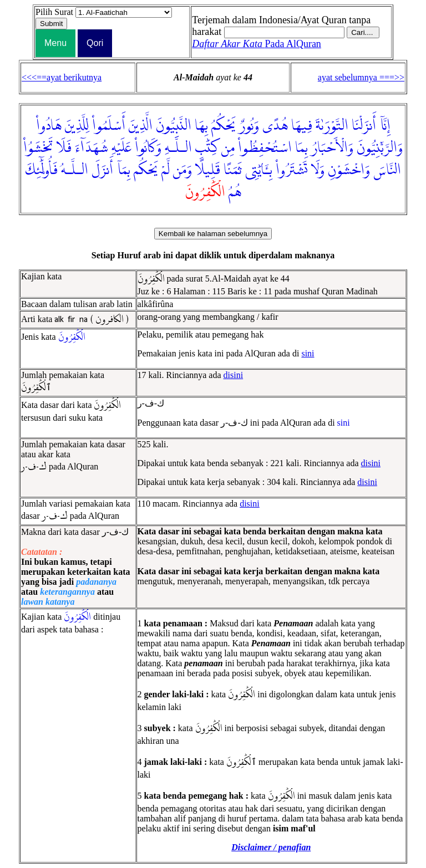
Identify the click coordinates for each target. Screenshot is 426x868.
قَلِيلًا (208, 170)
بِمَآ (123, 170)
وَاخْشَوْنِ (349, 170)
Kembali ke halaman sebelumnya (213, 234)
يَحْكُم (146, 170)
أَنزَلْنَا (364, 126)
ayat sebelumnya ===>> (361, 77)
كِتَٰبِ (207, 148)
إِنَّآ (385, 126)
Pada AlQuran (257, 44)
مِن (228, 148)
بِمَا (301, 148)
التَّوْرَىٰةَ (332, 126)
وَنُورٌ (249, 126)
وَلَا (318, 170)
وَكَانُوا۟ (148, 148)
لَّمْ (166, 170)
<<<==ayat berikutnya (62, 77)
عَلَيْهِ (121, 148)
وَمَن (182, 170)
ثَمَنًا (233, 170)
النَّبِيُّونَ (174, 126)
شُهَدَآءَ (92, 148)
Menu (55, 43)
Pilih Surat (54, 12)
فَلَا (64, 148)
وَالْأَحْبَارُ (332, 148)
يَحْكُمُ (224, 126)
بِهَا (201, 126)
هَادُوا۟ (49, 126)
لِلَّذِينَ (77, 126)
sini (308, 353)
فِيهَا (302, 126)
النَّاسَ (387, 170)
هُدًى (275, 126)
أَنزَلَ (102, 170)
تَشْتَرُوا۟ (291, 170)
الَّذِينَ (141, 126)
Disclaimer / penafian (271, 847)
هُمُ (235, 192)
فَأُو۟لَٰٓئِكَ (42, 170)
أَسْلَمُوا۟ (109, 126)
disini (234, 375)
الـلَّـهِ (178, 148)
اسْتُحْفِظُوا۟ (265, 148)
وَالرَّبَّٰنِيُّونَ (380, 148)
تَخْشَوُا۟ (38, 148)
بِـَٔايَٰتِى (259, 170)
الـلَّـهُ (75, 170)
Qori (95, 43)
